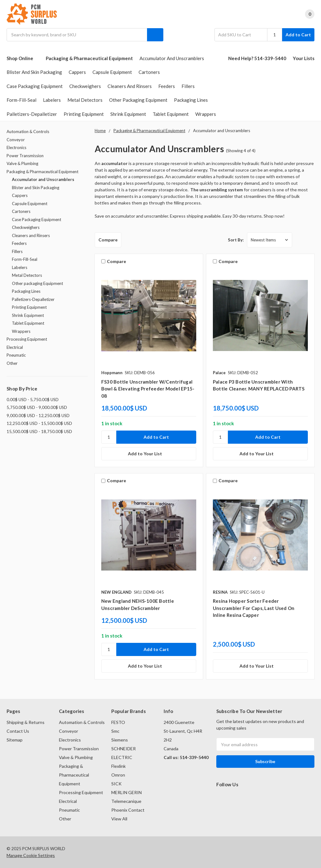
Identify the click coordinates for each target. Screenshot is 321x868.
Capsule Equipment (112, 72)
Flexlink (118, 766)
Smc (115, 731)
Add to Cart (298, 35)
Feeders (167, 86)
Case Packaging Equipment (35, 86)
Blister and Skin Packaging (34, 72)
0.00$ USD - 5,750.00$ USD (33, 400)
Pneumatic (16, 355)
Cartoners (149, 72)
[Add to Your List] (149, 454)
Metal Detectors (85, 100)
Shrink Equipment (128, 114)
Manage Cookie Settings (31, 855)
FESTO (118, 722)
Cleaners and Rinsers (130, 86)
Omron (118, 775)
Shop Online (23, 58)
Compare (108, 240)
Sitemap (15, 740)
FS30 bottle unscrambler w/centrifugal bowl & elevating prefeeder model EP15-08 (148, 389)
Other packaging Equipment (138, 100)
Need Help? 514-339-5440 (257, 58)
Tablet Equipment (171, 114)
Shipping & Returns (26, 722)
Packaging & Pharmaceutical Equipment (89, 58)
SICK (116, 784)
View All (119, 819)
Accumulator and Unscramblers (172, 58)
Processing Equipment (27, 339)
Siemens (120, 740)
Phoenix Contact (128, 810)
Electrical (15, 347)
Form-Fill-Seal (21, 100)
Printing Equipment (84, 114)
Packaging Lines (191, 100)
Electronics (16, 147)
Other (12, 363)
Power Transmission (25, 156)
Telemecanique (126, 801)
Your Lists (304, 58)
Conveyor (16, 140)
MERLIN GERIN (126, 792)
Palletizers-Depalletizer (32, 114)
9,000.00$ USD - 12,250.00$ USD (38, 416)
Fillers (188, 86)
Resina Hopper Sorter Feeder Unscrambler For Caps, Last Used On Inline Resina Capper (254, 608)
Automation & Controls (28, 132)
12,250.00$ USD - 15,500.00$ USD (39, 423)
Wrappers (206, 114)
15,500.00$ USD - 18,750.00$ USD (39, 431)
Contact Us (18, 731)
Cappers (77, 72)
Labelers (52, 100)
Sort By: (236, 240)
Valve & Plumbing (22, 163)
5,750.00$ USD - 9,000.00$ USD (37, 407)
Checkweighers (85, 86)
